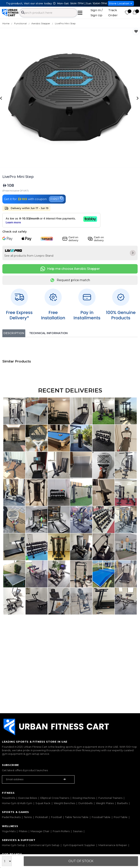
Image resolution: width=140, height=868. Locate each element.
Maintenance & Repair (113, 845)
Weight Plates (105, 803)
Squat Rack (43, 803)
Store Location (121, 3)
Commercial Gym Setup (44, 845)
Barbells (122, 803)
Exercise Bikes (28, 798)
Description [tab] (14, 333)
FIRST (57, 199)
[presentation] (2, 98)
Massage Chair (40, 831)
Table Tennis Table (77, 817)
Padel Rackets (11, 817)
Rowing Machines (84, 798)
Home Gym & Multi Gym (17, 803)
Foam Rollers (61, 831)
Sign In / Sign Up (97, 13)
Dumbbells (85, 803)
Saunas (78, 831)
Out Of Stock (81, 861)
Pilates (23, 831)
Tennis (28, 817)
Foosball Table (101, 817)
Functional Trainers (110, 798)
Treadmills (9, 798)
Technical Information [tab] (48, 333)
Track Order (113, 13)
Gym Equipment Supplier (79, 845)
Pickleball (42, 817)
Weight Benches (64, 803)
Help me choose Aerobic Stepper (70, 269)
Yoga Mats (9, 831)
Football (56, 817)
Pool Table (121, 817)
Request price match (70, 280)
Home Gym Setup (14, 845)
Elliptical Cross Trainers (55, 798)
